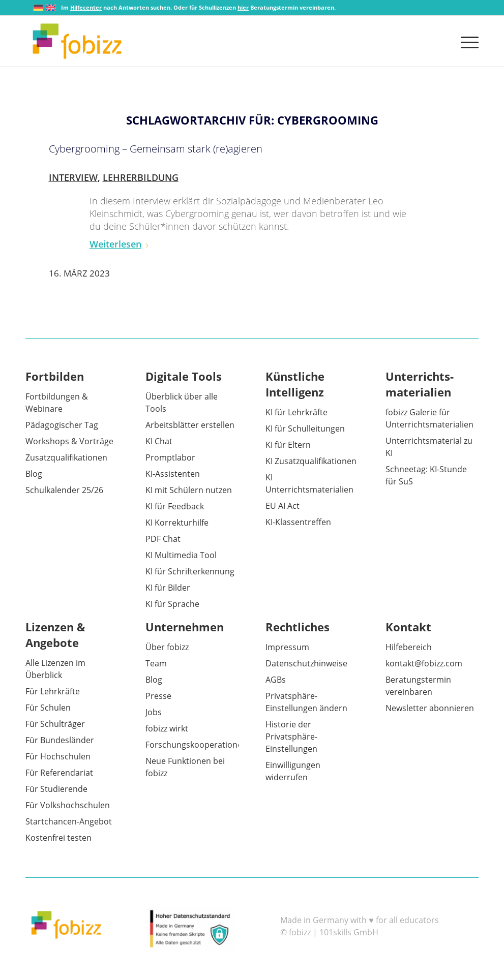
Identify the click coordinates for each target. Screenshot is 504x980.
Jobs (154, 712)
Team (156, 663)
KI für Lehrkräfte (297, 412)
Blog (34, 474)
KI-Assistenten (173, 474)
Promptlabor (170, 457)
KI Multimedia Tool (181, 555)
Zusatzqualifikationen (66, 457)
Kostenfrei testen (58, 838)
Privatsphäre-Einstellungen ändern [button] (306, 702)
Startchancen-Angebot (69, 821)
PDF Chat (163, 539)
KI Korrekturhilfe (177, 523)
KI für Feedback (175, 506)
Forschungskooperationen (196, 745)
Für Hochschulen (58, 756)
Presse (158, 696)
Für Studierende (56, 789)
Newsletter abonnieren (430, 708)
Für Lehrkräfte (53, 691)
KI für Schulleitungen (305, 428)
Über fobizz (167, 647)
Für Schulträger (55, 724)
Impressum (287, 647)
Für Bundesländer (60, 740)
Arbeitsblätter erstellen (190, 425)
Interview (73, 177)
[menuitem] (466, 41)
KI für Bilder (168, 588)
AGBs (276, 680)
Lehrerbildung (141, 177)
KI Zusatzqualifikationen (311, 461)
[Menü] (466, 41)
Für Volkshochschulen (68, 805)
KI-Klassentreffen (298, 522)
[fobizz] (77, 41)
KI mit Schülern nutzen (189, 490)
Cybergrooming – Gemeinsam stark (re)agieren (156, 149)
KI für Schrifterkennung (190, 571)
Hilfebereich (409, 647)
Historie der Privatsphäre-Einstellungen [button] (291, 737)
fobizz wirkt (167, 728)
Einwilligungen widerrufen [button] (293, 771)
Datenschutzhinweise (306, 663)
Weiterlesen (120, 244)
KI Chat (159, 441)
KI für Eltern (288, 445)
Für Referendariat (59, 773)
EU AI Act (283, 506)
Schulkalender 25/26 (64, 490)
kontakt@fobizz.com (424, 663)
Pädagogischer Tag (62, 425)
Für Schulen (48, 708)
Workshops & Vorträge (69, 441)
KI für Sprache (172, 604)
